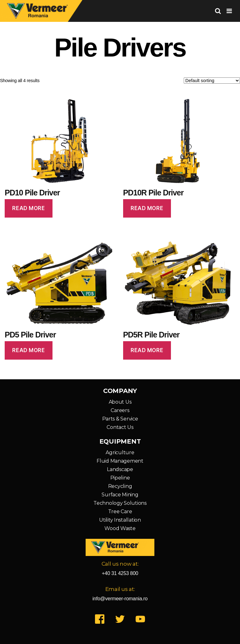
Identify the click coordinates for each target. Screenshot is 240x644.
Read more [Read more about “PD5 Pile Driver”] (28, 350)
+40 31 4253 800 (120, 573)
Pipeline (120, 478)
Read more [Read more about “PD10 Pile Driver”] (28, 208)
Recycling (120, 486)
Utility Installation (120, 520)
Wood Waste (120, 528)
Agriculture (120, 452)
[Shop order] (212, 81)
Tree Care (120, 511)
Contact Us (120, 427)
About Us (120, 402)
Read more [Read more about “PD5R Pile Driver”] (147, 350)
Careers (120, 410)
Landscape (120, 469)
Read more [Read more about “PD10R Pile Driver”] (147, 208)
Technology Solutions (120, 503)
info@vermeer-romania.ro (120, 599)
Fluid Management (120, 461)
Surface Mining (120, 495)
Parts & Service (120, 419)
